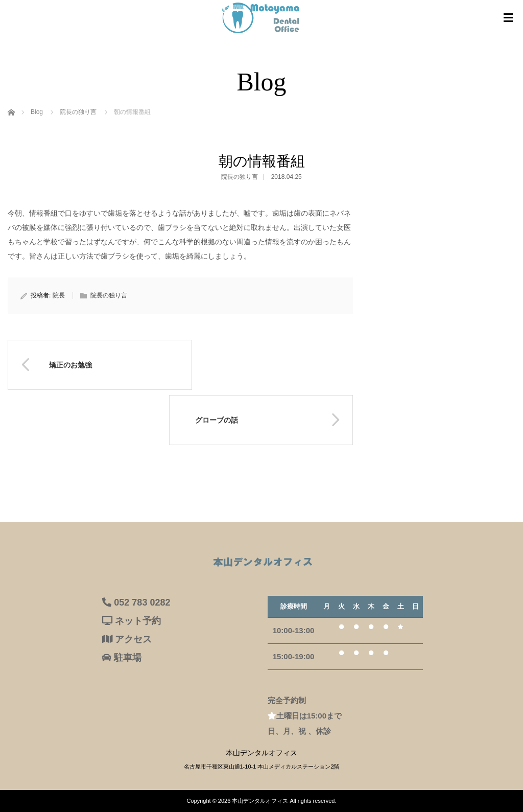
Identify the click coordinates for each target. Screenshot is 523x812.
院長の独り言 (240, 177)
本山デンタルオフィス (260, 801)
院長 (59, 295)
